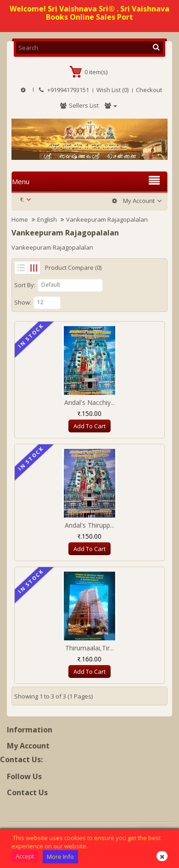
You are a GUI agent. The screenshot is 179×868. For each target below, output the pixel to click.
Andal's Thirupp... (89, 525)
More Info (60, 857)
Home (20, 219)
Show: (23, 302)
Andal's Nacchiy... (89, 402)
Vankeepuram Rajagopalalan (107, 219)
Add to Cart (89, 426)
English (47, 219)
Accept (25, 856)
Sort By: (25, 285)
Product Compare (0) (73, 267)
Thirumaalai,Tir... (89, 648)
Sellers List (79, 105)
